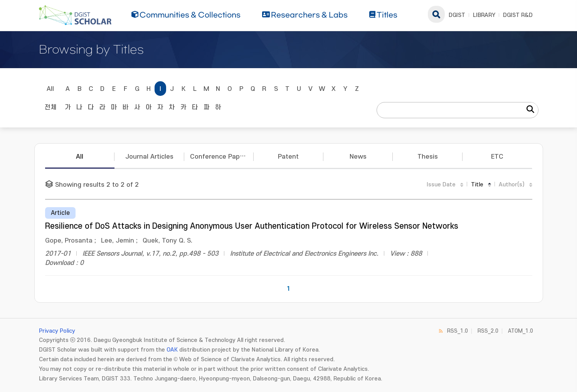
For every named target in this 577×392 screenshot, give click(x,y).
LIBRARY (484, 15)
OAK (172, 350)
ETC (497, 157)
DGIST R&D (518, 15)
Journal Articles (149, 157)
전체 (50, 107)
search (436, 14)
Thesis (428, 157)
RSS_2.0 (488, 331)
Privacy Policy (57, 331)
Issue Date (441, 185)
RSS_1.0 (458, 331)
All (50, 89)
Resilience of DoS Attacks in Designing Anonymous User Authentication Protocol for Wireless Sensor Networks (252, 226)
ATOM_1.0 (521, 331)
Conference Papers (220, 157)
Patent (288, 157)
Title (477, 185)
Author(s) (512, 185)
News (358, 157)
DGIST (457, 15)
